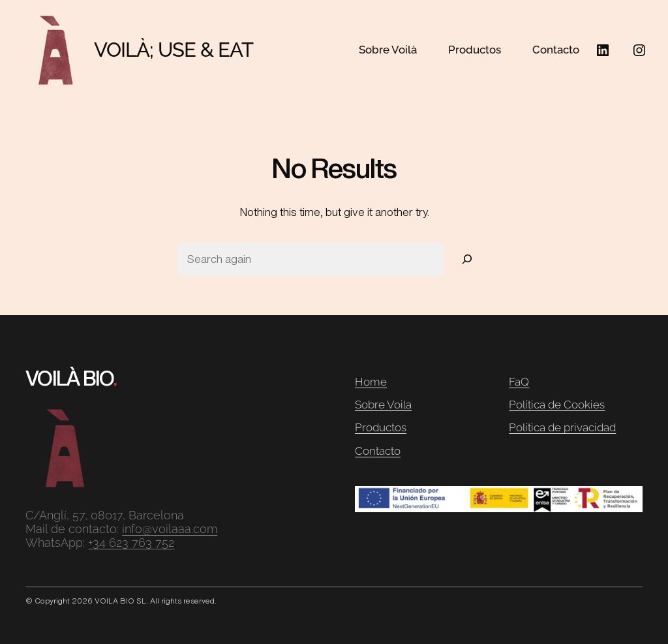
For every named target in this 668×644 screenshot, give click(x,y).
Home (371, 382)
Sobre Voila (383, 405)
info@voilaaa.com (170, 529)
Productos (381, 427)
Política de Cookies (557, 405)
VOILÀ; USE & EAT (174, 50)
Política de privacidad (562, 427)
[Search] (467, 259)
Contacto (378, 451)
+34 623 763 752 (131, 543)
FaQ (519, 382)
